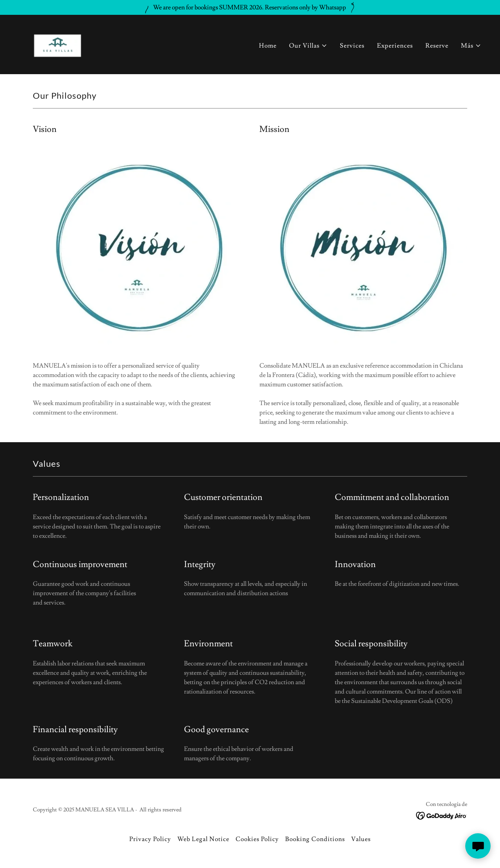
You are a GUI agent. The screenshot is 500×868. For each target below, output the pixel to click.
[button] (308, 46)
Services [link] (352, 46)
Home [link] (268, 46)
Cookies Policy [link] (257, 839)
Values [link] (361, 839)
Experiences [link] (395, 46)
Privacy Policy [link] (150, 839)
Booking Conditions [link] (315, 839)
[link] (58, 43)
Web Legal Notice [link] (203, 839)
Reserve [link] (437, 46)
